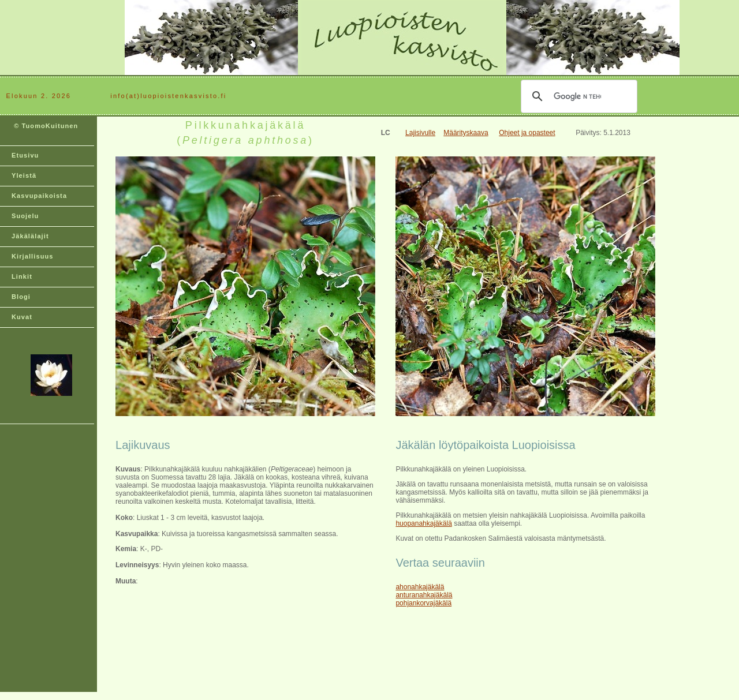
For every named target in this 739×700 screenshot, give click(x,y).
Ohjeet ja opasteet (527, 133)
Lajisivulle (420, 133)
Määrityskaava (466, 133)
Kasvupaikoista (39, 196)
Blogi (21, 297)
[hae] (577, 96)
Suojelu (25, 216)
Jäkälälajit (30, 236)
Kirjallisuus (33, 256)
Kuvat (22, 317)
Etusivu (25, 155)
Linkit (22, 276)
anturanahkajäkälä (424, 595)
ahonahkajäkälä (420, 587)
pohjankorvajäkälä (423, 603)
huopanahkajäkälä (423, 523)
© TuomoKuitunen (45, 130)
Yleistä (24, 175)
